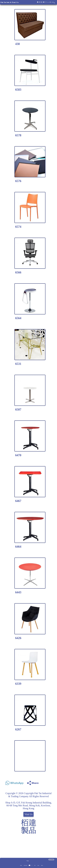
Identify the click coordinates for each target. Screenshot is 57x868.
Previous (26, 865)
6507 (18, 409)
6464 (18, 547)
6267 (18, 729)
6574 (18, 227)
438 (17, 44)
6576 (18, 181)
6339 (18, 684)
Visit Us (29, 814)
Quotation (48, 2)
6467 (18, 501)
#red (21, 865)
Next (42, 865)
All (35, 865)
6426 (18, 638)
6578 (18, 135)
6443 (18, 592)
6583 (18, 90)
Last (38, 865)
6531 (18, 364)
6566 (18, 272)
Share (52, 782)
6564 (18, 318)
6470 (18, 455)
